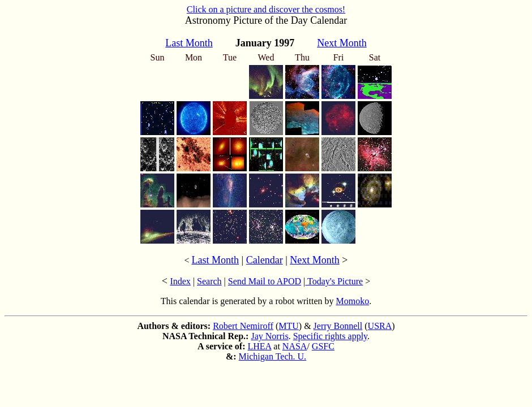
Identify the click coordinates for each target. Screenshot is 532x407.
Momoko (353, 301)
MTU (289, 326)
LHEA (260, 346)
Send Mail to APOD (265, 281)
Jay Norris (269, 336)
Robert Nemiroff (243, 326)
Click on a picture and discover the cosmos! (266, 9)
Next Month (315, 260)
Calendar (265, 260)
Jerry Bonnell (338, 326)
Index (180, 281)
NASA (295, 346)
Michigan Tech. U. (273, 356)
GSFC (323, 346)
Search (209, 281)
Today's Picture (334, 281)
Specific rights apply (330, 336)
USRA (380, 326)
